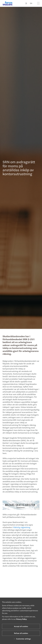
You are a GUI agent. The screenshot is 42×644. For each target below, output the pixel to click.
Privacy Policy (21, 619)
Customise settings (22, 639)
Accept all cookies (21, 626)
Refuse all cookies (21, 633)
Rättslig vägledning (21, 527)
